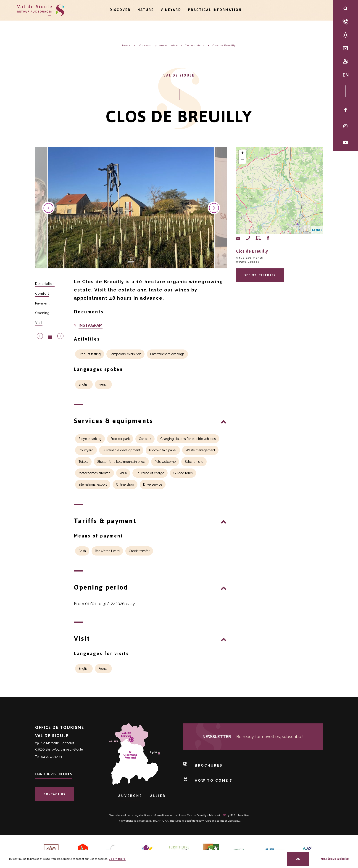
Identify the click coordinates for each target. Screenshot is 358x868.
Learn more (117, 859)
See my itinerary (260, 275)
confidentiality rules (199, 821)
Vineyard (171, 10)
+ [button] (242, 153)
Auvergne (130, 796)
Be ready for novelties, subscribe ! (253, 737)
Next (214, 208)
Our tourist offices (54, 774)
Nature (146, 10)
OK (298, 859)
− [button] (242, 160)
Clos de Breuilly (197, 815)
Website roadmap (120, 815)
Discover (120, 10)
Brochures (203, 764)
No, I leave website (335, 859)
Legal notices (142, 815)
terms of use (225, 821)
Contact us (54, 794)
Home (126, 45)
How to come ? (208, 779)
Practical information (215, 10)
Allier (158, 796)
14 (131, 259)
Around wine (168, 45)
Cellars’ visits (195, 45)
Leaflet (317, 230)
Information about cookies (169, 815)
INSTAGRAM (91, 325)
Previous (48, 208)
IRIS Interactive (240, 815)
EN (346, 75)
